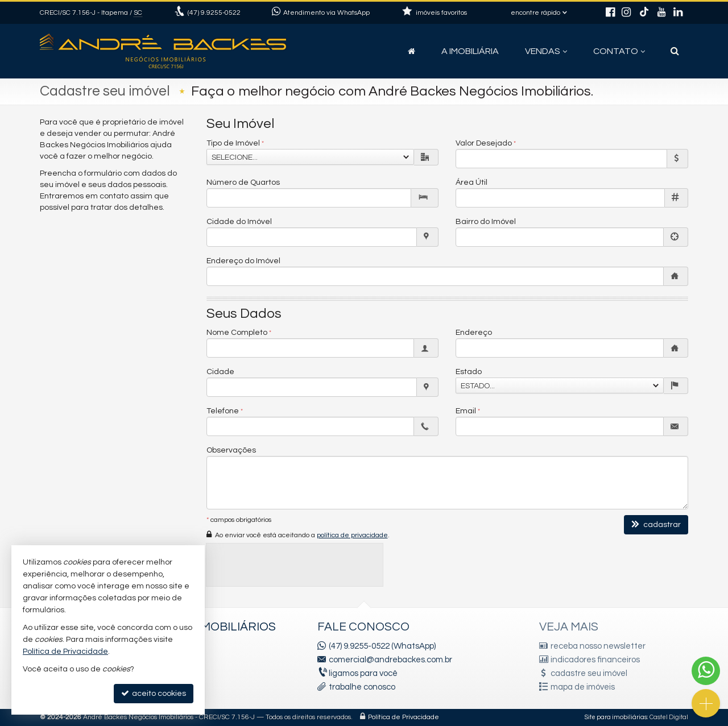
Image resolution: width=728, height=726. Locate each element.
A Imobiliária (470, 51)
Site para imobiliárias (616, 717)
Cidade (220, 372)
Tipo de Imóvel (233, 143)
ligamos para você (363, 673)
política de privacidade (352, 535)
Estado (469, 372)
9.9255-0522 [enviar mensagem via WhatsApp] (214, 13)
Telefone (223, 411)
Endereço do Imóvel (243, 261)
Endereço (474, 333)
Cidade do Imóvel (239, 222)
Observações (231, 450)
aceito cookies (154, 693)
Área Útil (471, 182)
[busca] (675, 51)
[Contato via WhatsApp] (706, 671)
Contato (619, 51)
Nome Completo (237, 333)
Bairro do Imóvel (486, 222)
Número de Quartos (243, 182)
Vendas (546, 51)
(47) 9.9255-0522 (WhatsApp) (382, 646)
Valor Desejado (484, 143)
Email (466, 411)
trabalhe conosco (362, 687)
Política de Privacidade (404, 717)
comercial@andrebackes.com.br (390, 660)
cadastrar (656, 524)
